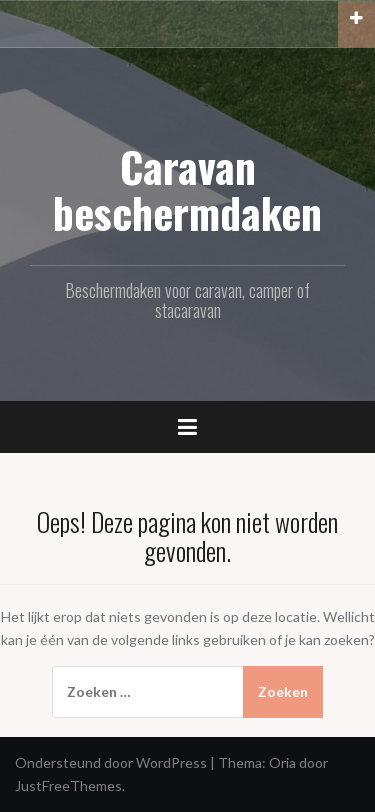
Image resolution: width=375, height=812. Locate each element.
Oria (282, 762)
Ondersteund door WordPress (111, 762)
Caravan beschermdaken (187, 189)
